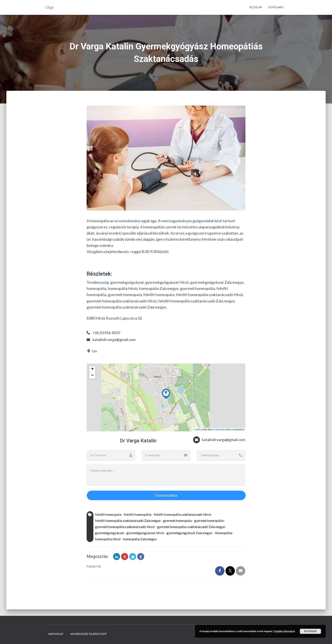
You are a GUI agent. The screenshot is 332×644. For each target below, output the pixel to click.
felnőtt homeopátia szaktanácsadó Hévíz (182, 523)
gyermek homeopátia (209, 529)
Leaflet (197, 429)
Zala (92, 351)
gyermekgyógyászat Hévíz (145, 541)
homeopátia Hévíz (108, 547)
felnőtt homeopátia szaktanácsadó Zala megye (128, 529)
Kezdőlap (256, 7)
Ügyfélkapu (276, 7)
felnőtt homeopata (108, 523)
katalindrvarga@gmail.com (114, 339)
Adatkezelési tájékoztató (88, 634)
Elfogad (311, 631)
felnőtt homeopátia (137, 523)
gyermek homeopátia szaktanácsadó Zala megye (191, 535)
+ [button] (92, 369)
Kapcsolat (56, 634)
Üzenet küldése (166, 504)
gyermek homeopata (177, 529)
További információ (284, 631)
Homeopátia (223, 541)
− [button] (92, 376)
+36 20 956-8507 (107, 333)
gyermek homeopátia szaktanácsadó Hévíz (125, 535)
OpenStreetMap (223, 429)
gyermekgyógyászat (109, 541)
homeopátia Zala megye (140, 547)
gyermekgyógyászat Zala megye (189, 541)
